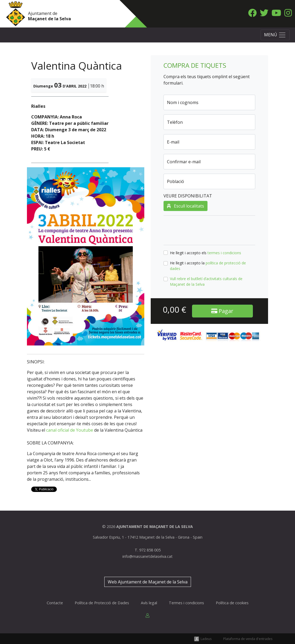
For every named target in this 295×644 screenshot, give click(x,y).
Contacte (55, 603)
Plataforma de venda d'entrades (248, 639)
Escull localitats (186, 206)
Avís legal (149, 603)
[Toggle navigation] (275, 35)
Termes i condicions (186, 603)
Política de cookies (232, 603)
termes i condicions (224, 253)
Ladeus (206, 639)
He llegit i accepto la (208, 266)
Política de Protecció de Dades (102, 603)
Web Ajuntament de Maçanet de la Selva (148, 582)
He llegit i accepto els (206, 253)
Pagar (222, 311)
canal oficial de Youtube (70, 430)
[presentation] (204, 230)
